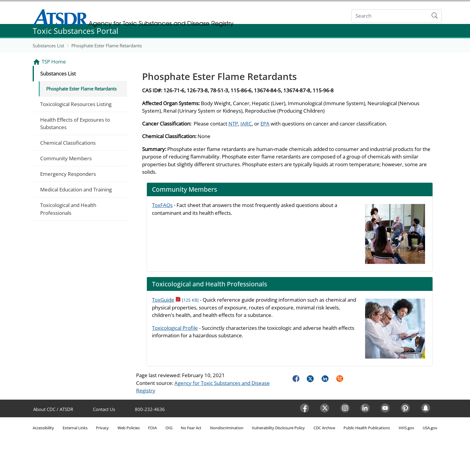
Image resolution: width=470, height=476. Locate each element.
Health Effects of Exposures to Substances (75, 124)
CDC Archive (324, 428)
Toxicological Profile (175, 328)
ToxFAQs (162, 205)
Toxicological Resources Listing (76, 104)
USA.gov (430, 428)
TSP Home (54, 62)
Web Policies (129, 428)
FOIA (152, 428)
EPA (265, 124)
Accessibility (43, 428)
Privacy (102, 428)
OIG (169, 428)
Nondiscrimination (227, 428)
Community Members (66, 158)
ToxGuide (175, 300)
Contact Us (104, 409)
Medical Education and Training (76, 189)
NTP (233, 124)
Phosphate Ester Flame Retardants (107, 46)
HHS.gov (406, 428)
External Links (75, 428)
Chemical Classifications (68, 143)
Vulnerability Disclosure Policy (278, 428)
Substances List (48, 46)
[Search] (390, 16)
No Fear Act (191, 428)
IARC (246, 124)
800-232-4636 (150, 409)
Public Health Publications (367, 428)
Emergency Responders (68, 174)
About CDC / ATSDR (53, 409)
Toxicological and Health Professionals (68, 209)
